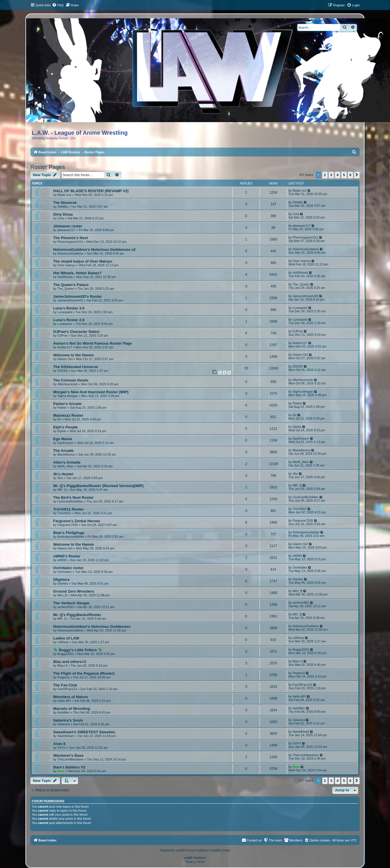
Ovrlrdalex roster (68, 568)
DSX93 (62, 371)
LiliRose (63, 642)
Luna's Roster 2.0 (69, 320)
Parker (62, 408)
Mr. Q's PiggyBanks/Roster (77, 615)
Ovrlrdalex (65, 572)
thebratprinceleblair (71, 537)
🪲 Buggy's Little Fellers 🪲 (78, 650)
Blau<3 (62, 666)
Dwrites (63, 583)
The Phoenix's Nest (70, 238)
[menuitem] (58, 5)
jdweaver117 (66, 230)
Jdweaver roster (68, 226)
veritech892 (66, 607)
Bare (61, 771)
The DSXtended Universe (76, 367)
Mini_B (62, 595)
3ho (60, 478)
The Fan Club (65, 685)
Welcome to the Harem (73, 355)
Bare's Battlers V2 (69, 767)
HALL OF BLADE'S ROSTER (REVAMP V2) (91, 191)
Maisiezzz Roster (68, 415)
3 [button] (331, 175)
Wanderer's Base (68, 755)
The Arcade (63, 451)
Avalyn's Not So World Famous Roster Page (92, 343)
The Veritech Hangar (71, 603)
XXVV (62, 748)
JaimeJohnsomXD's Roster (77, 296)
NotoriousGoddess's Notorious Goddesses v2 (94, 250)
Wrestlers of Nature (70, 697)
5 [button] (344, 175)
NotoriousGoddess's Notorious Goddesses (92, 626)
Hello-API (64, 701)
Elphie (62, 431)
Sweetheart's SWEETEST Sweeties (84, 732)
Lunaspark (65, 312)
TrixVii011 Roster (68, 509)
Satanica (64, 724)
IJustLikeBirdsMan (70, 501)
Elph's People (65, 427)
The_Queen (66, 289)
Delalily (62, 206)
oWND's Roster (67, 556)
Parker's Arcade (67, 404)
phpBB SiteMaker (195, 858)
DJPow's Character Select (76, 332)
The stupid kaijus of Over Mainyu (83, 261)
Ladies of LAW (66, 638)
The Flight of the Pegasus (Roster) (84, 673)
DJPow (62, 335)
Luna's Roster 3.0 (69, 308)
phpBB (180, 850)
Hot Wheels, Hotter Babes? (77, 273)
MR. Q (62, 490)
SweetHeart (66, 736)
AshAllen (64, 712)
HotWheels (65, 277)
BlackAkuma (66, 454)
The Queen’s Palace (71, 285)
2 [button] (325, 175)
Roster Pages (48, 167)
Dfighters (61, 580)
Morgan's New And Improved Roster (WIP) (91, 392)
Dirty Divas (63, 214)
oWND (62, 560)
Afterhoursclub (68, 384)
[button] (357, 175)
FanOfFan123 (67, 689)
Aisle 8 (59, 744)
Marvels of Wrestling (72, 709)
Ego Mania (63, 439)
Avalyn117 (65, 347)
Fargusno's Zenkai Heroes (77, 521)
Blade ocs (64, 195)
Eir (59, 419)
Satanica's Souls (68, 720)
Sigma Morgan (68, 396)
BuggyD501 (66, 654)
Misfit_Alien (65, 466)
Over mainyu (66, 265)
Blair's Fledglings (69, 533)
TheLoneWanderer (70, 759)
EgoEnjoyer (66, 443)
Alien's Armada (67, 462)
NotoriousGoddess (70, 253)
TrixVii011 (64, 513)
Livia (61, 218)
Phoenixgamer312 (70, 242)
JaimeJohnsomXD (70, 300)
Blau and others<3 (70, 662)
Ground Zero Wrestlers (74, 591)
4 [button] (338, 175)
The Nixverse (65, 203)
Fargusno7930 (68, 525)
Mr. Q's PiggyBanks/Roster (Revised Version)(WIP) (98, 486)
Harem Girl (65, 359)
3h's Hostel (63, 474)
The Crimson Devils (71, 380)
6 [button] (350, 175)
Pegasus (64, 677)
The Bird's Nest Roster (73, 497)
